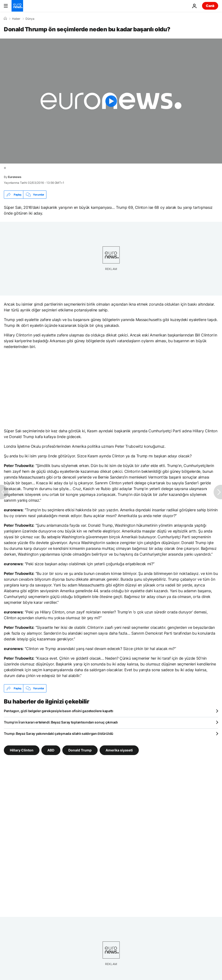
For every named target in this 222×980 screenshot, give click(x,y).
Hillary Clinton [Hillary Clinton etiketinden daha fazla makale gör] (22, 750)
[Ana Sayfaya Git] (17, 6)
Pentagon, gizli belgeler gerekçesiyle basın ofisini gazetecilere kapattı (59, 711)
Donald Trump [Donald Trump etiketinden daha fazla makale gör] (80, 750)
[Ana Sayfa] (5, 19)
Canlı (210, 6)
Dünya (30, 19)
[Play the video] (111, 101)
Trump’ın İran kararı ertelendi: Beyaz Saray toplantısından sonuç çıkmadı (61, 722)
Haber (16, 19)
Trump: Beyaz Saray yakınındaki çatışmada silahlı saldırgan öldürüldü (59, 733)
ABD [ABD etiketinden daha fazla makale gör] (51, 750)
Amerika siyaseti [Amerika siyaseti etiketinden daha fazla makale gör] (119, 750)
